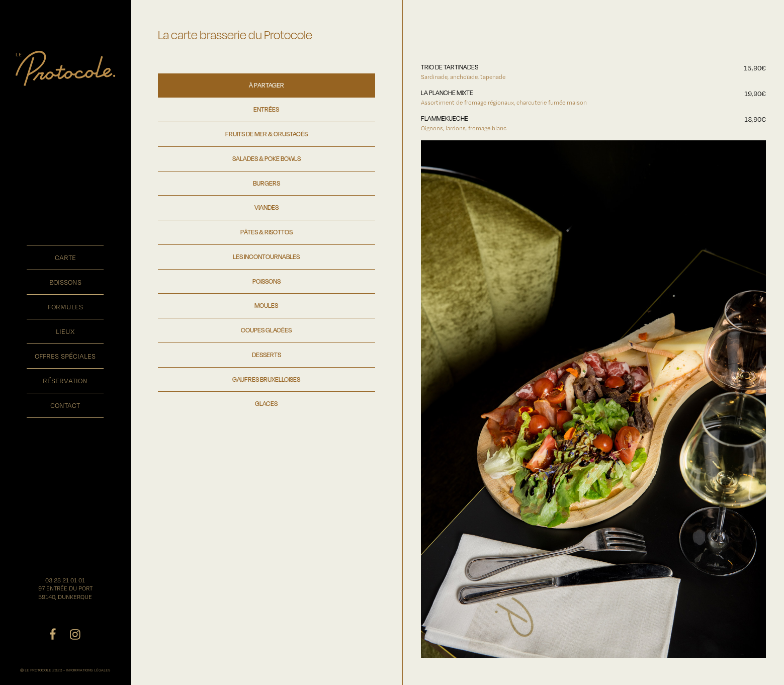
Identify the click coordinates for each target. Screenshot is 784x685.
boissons (65, 282)
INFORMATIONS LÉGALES (88, 670)
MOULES (266, 305)
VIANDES (267, 207)
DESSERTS (267, 355)
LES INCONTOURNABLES (266, 256)
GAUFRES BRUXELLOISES (266, 379)
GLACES (266, 403)
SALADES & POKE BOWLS (267, 158)
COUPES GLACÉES (266, 330)
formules (65, 307)
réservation (65, 381)
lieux (65, 331)
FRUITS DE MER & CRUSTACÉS (267, 134)
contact (65, 405)
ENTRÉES (266, 109)
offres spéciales (65, 356)
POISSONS (267, 281)
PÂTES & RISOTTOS (267, 232)
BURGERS (267, 183)
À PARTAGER (267, 85)
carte (65, 258)
